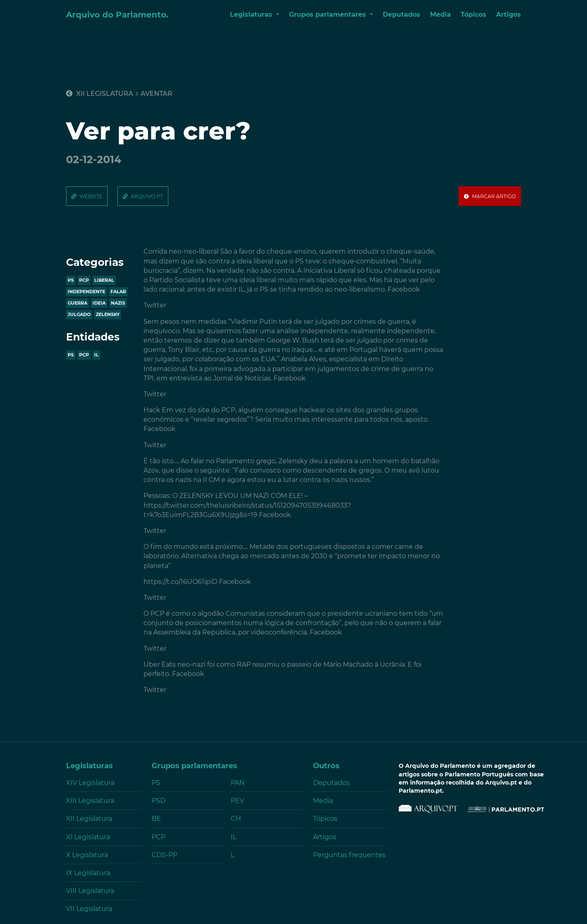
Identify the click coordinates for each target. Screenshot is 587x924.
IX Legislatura (88, 873)
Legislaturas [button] (252, 14)
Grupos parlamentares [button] (329, 14)
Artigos (509, 14)
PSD (159, 801)
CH (236, 819)
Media (440, 14)
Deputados (402, 14)
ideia (99, 303)
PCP (84, 355)
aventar (157, 94)
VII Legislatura (89, 909)
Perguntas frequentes (349, 855)
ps (71, 280)
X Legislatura (87, 855)
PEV (237, 801)
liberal (104, 280)
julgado (79, 314)
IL (96, 355)
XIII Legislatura (90, 801)
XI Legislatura (88, 837)
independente (86, 292)
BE (156, 819)
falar (118, 292)
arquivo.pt (147, 196)
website (91, 196)
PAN (238, 783)
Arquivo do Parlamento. (117, 15)
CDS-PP (164, 855)
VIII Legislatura (90, 891)
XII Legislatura (100, 94)
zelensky (108, 314)
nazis (118, 303)
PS (71, 355)
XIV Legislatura (90, 783)
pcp (84, 280)
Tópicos (473, 14)
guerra (77, 303)
